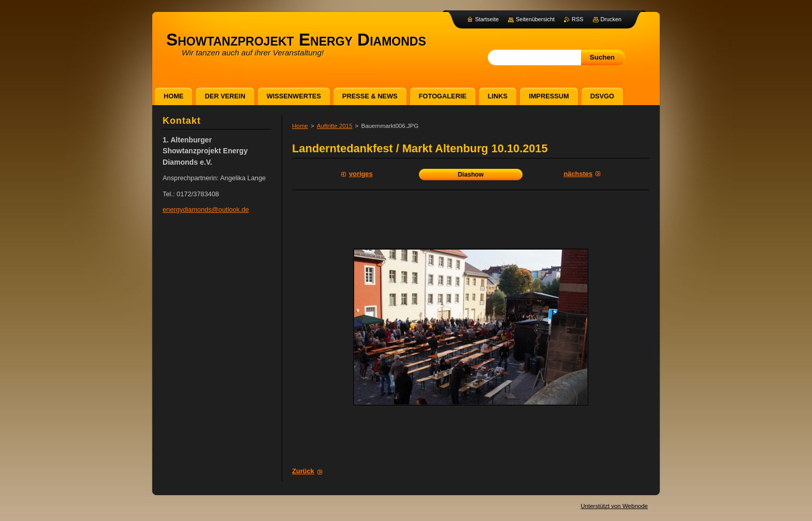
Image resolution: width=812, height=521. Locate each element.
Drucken (611, 19)
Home (300, 126)
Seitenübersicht (535, 19)
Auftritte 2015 (335, 126)
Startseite (487, 19)
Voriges (361, 174)
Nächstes (578, 174)
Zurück (303, 471)
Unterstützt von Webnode (614, 506)
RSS (577, 19)
